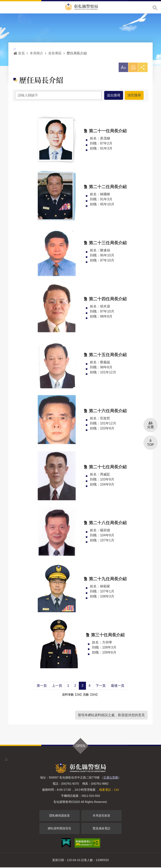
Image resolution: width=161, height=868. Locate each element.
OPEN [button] (80, 747)
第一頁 (42, 686)
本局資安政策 (101, 816)
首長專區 (55, 53)
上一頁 (57, 686)
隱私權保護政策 (60, 816)
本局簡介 (36, 53)
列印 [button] (132, 69)
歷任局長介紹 (77, 53)
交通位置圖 (111, 778)
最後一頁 (118, 686)
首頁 (19, 53)
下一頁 (101, 686)
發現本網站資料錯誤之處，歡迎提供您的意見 (111, 716)
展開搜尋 (155, 8)
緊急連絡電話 (101, 829)
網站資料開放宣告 (60, 829)
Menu (6, 8)
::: (15, 49)
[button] (122, 68)
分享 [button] (143, 69)
